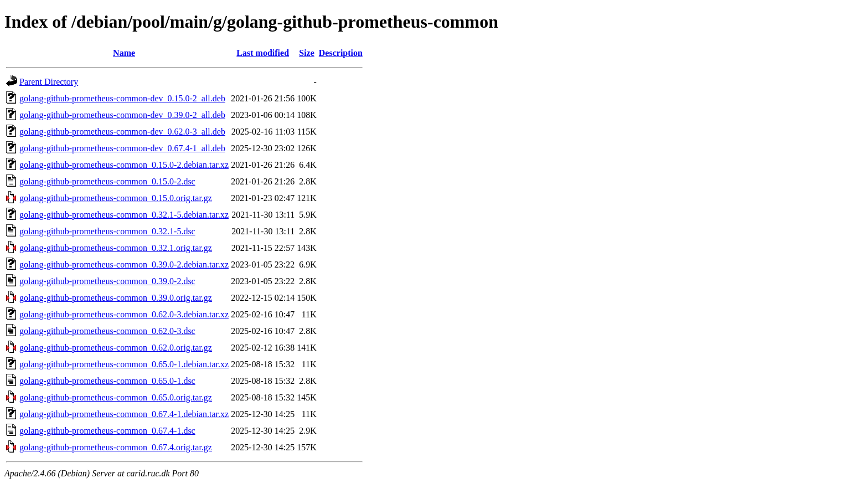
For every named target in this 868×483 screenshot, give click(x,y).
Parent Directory (49, 82)
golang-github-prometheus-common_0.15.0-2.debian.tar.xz (124, 165)
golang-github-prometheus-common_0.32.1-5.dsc (107, 231)
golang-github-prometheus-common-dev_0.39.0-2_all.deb (122, 115)
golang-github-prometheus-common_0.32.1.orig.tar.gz (116, 248)
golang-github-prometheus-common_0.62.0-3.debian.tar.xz (124, 314)
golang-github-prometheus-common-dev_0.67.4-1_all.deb (122, 148)
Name (124, 53)
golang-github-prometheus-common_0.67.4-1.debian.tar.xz (124, 414)
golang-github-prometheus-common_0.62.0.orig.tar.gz (116, 348)
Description (341, 53)
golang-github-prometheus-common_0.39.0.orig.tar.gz (116, 298)
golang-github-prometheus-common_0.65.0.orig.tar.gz (116, 397)
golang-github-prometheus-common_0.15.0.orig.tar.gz (116, 198)
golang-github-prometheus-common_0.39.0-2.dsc (107, 281)
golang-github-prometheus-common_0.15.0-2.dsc (107, 181)
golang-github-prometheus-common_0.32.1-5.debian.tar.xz (124, 215)
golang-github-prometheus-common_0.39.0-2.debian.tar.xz (124, 264)
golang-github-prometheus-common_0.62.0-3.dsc (107, 331)
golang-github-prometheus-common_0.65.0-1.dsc (107, 381)
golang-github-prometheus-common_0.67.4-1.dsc (107, 431)
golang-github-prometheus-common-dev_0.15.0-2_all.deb (122, 98)
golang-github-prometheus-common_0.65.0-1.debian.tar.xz (124, 364)
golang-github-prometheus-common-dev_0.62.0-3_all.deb (122, 132)
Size (307, 53)
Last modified (263, 53)
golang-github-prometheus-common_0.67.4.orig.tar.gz (116, 447)
